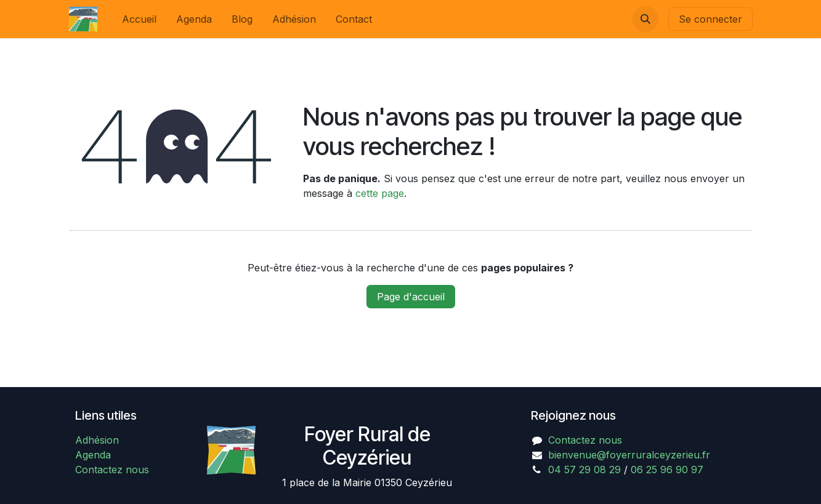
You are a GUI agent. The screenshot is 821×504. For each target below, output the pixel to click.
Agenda (93, 455)
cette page (380, 193)
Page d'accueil (411, 297)
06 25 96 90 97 (667, 470)
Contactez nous (112, 470)
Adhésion (97, 440)
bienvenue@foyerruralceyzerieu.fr (629, 455)
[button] (645, 19)
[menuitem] (139, 19)
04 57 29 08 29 (584, 470)
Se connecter (710, 19)
